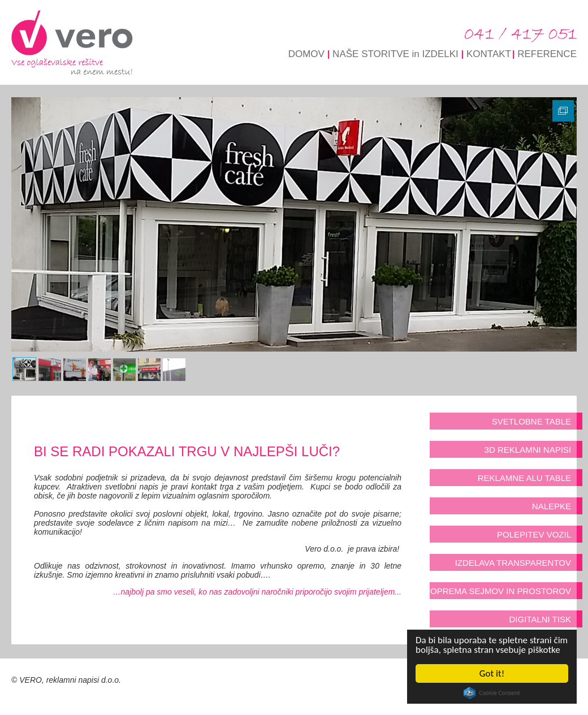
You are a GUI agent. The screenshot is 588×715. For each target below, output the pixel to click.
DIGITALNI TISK (540, 619)
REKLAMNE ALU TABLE (524, 478)
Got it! (492, 673)
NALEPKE (552, 506)
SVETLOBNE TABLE (531, 421)
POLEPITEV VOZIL (534, 534)
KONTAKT (489, 54)
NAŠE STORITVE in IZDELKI (395, 54)
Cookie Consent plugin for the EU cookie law (492, 693)
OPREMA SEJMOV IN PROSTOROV (501, 591)
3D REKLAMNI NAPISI (528, 450)
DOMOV (306, 54)
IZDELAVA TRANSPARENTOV (513, 563)
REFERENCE (547, 54)
